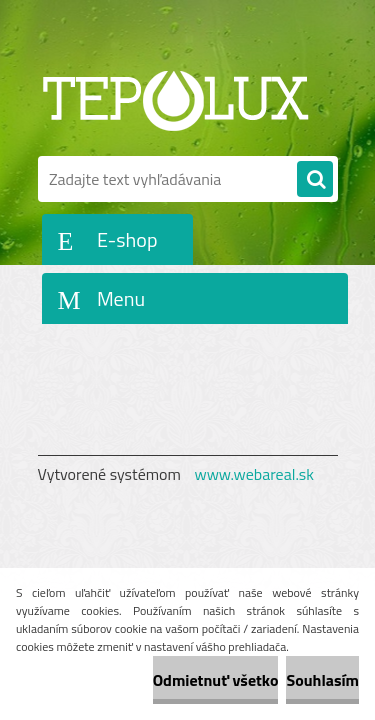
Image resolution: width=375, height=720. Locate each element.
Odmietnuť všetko (216, 680)
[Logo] (175, 98)
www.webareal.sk (254, 474)
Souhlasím (322, 680)
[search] (315, 180)
